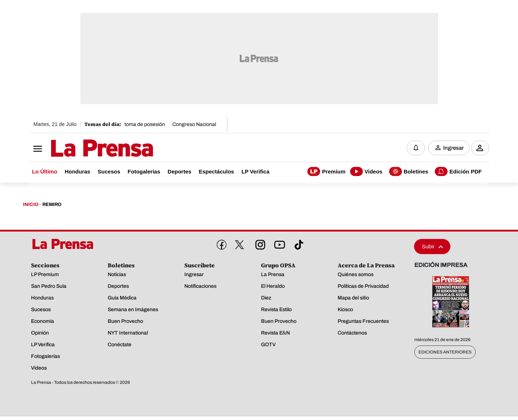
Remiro (52, 205)
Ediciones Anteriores (445, 352)
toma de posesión (145, 124)
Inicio (31, 205)
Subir (432, 246)
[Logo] (84, 149)
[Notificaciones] (416, 148)
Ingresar (453, 148)
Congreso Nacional (194, 124)
